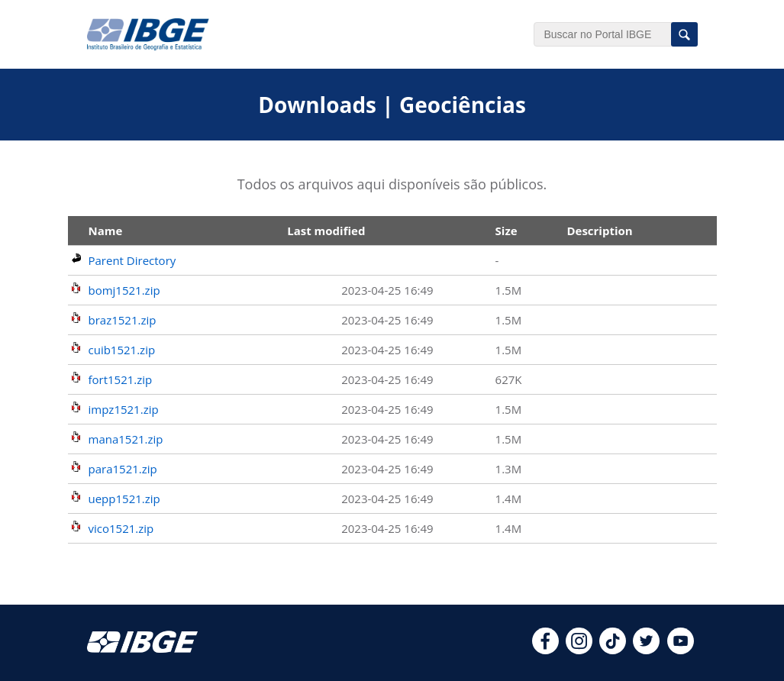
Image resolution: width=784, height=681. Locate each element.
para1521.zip (123, 469)
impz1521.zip (124, 409)
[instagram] (579, 650)
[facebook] (545, 650)
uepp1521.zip (124, 499)
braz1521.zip (123, 320)
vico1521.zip (121, 528)
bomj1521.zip (124, 290)
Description (599, 231)
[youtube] (681, 650)
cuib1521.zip (122, 350)
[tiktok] (613, 650)
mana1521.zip (126, 439)
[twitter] (646, 650)
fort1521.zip (121, 379)
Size (507, 231)
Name (106, 231)
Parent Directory (132, 260)
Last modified (326, 231)
